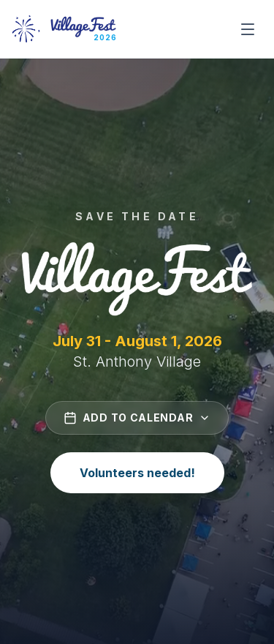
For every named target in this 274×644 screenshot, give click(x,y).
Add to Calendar (137, 418)
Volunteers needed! (137, 473)
